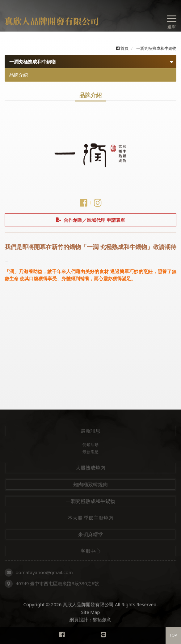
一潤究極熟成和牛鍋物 (90, 501)
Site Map (90, 618)
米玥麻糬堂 (90, 535)
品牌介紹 (19, 75)
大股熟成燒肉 (90, 468)
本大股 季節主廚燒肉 (90, 518)
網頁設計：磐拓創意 (90, 625)
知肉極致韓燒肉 (90, 484)
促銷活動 (90, 444)
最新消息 (90, 452)
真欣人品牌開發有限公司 (53, 21)
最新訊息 (90, 431)
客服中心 (90, 551)
